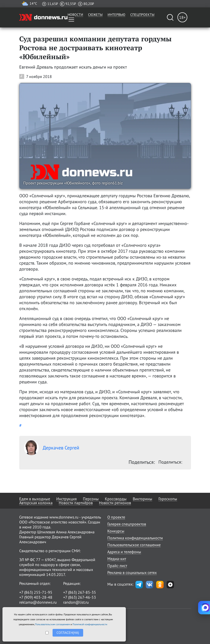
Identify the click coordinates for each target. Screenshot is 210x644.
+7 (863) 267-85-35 (80, 592)
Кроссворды (116, 499)
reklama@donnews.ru (38, 602)
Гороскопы (168, 499)
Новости (75, 15)
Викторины (143, 499)
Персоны (91, 499)
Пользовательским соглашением (52, 624)
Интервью (116, 15)
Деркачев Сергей (52, 448)
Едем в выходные (35, 499)
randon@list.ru (76, 602)
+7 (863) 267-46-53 (80, 597)
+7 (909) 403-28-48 (36, 597)
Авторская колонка (36, 503)
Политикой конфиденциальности (90, 624)
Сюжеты (95, 15)
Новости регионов (115, 503)
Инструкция (67, 499)
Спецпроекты (142, 15)
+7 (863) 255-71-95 (36, 592)
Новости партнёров (76, 503)
